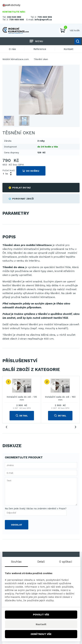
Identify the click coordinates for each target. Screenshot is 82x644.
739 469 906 (45, 17)
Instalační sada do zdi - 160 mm (60, 398)
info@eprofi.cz (43, 20)
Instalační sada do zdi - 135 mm (22, 398)
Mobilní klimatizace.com (16, 59)
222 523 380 (14, 17)
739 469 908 (16, 20)
